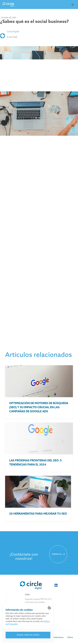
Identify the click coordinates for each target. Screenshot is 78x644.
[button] (73, 5)
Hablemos (59, 554)
